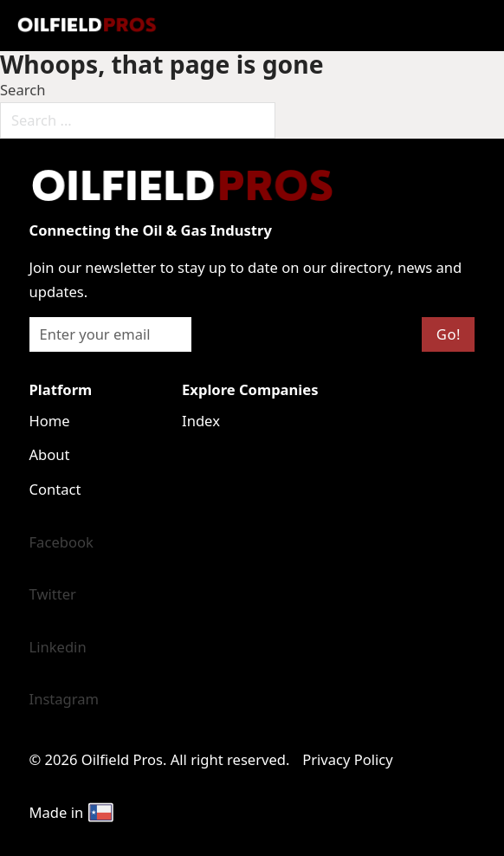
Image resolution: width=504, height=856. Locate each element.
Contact (55, 489)
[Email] (110, 334)
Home (50, 421)
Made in (73, 813)
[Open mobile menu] (252, 25)
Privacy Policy (348, 759)
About (50, 454)
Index (201, 421)
